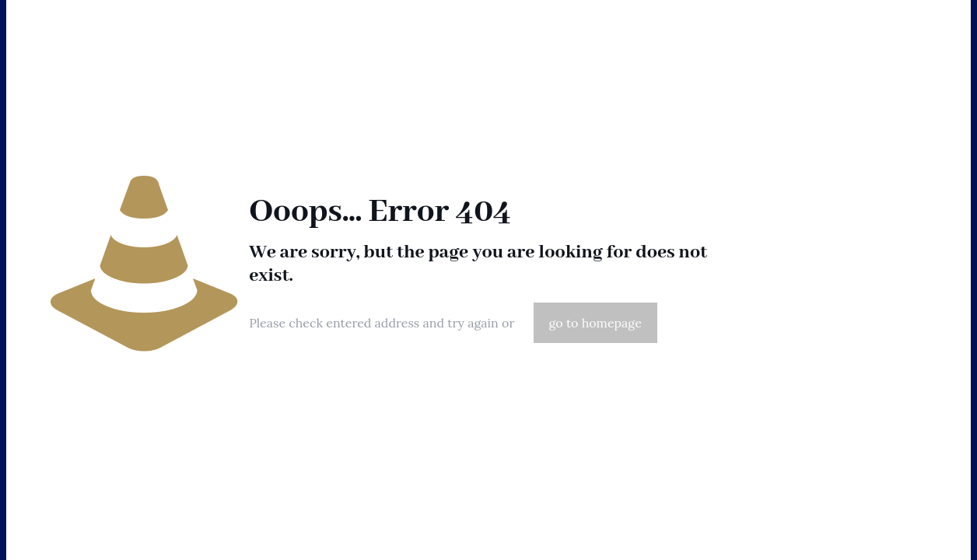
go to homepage (595, 323)
